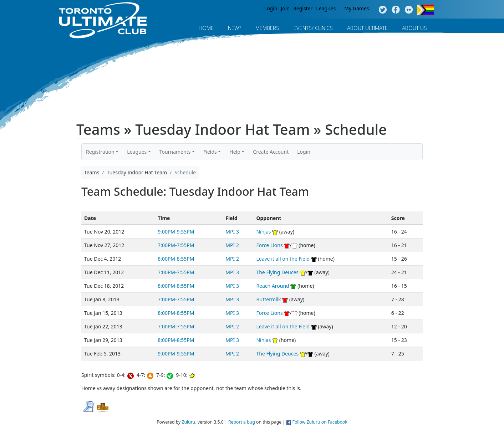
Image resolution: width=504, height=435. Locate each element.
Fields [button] (210, 152)
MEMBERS (267, 28)
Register (303, 8)
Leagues (326, 8)
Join (286, 8)
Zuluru (188, 422)
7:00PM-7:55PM (176, 245)
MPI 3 (232, 232)
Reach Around (273, 286)
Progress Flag (426, 10)
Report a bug (242, 422)
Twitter (383, 10)
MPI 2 (232, 245)
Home (206, 28)
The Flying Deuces (277, 272)
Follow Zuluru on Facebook (320, 422)
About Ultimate (367, 28)
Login (271, 8)
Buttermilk (268, 299)
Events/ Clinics (313, 28)
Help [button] (235, 152)
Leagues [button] (137, 152)
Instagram (409, 10)
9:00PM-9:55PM (176, 232)
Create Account (271, 152)
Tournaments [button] (175, 152)
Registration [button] (100, 152)
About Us (414, 28)
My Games (357, 8)
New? (235, 28)
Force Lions (269, 245)
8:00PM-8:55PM (176, 259)
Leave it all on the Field (283, 259)
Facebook (396, 10)
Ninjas (263, 232)
